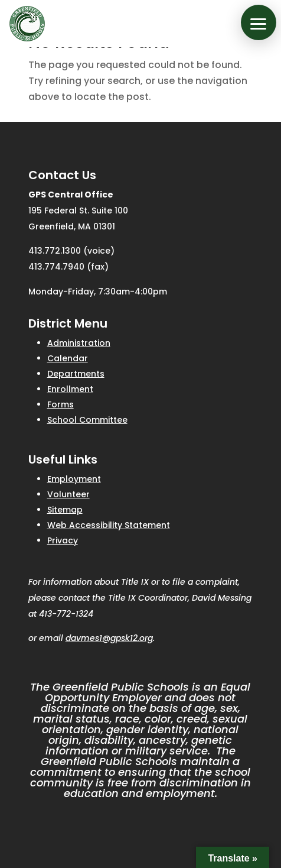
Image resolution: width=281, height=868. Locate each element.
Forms (61, 404)
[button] (259, 22)
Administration (79, 343)
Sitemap (65, 510)
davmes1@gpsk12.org (109, 638)
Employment (74, 479)
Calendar (68, 358)
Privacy (63, 540)
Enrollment (70, 389)
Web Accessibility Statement (109, 525)
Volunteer (68, 494)
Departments (76, 374)
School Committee (87, 420)
